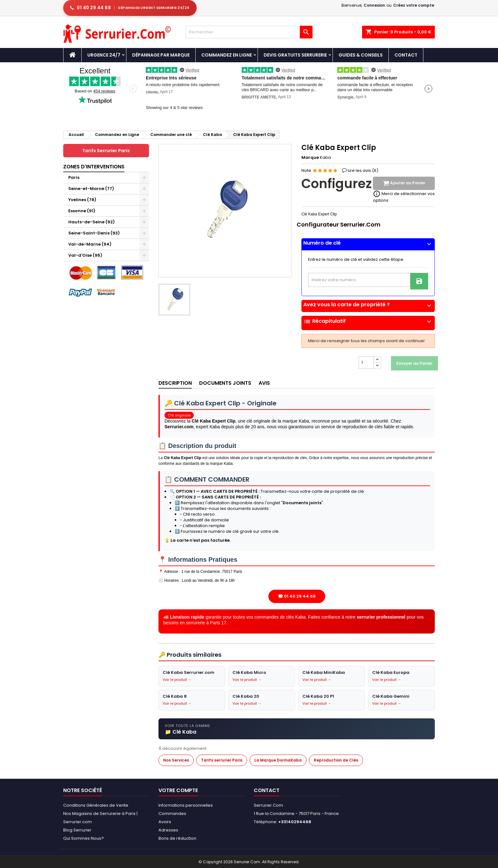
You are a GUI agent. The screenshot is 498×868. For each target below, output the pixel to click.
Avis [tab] (264, 383)
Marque (310, 158)
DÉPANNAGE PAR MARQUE (161, 55)
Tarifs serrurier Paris (222, 760)
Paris (74, 177)
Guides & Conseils (361, 55)
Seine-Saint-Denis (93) (94, 233)
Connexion (374, 5)
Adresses (168, 830)
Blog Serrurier (77, 830)
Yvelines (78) (82, 200)
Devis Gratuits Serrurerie (295, 55)
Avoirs (165, 822)
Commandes (172, 814)
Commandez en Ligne (227, 55)
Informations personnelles (186, 805)
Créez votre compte (414, 5)
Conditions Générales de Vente (96, 805)
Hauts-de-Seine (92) (91, 222)
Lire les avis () (363, 170)
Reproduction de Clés (336, 760)
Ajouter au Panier (404, 183)
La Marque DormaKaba (278, 760)
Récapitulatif (368, 322)
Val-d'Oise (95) (85, 255)
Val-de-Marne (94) (90, 244)
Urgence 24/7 (104, 55)
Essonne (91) (82, 211)
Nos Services (176, 760)
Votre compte (178, 790)
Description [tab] (175, 383)
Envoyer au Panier (414, 363)
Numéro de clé (368, 243)
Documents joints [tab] (225, 383)
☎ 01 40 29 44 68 (297, 596)
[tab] (368, 244)
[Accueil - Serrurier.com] (72, 55)
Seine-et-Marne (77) (91, 189)
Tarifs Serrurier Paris (106, 151)
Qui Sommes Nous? (84, 838)
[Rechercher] (249, 32)
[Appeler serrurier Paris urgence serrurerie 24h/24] (130, 8)
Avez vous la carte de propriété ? (368, 305)
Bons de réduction (177, 838)
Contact (406, 55)
